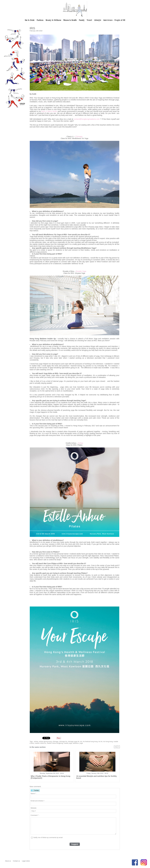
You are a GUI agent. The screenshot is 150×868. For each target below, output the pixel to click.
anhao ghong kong (45, 742)
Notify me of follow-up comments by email (48, 838)
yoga (74, 743)
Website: (34, 808)
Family (82, 20)
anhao (36, 742)
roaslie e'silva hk (35, 743)
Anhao (81, 443)
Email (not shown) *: (38, 801)
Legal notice (26, 861)
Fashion (40, 20)
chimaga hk (62, 742)
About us (8, 861)
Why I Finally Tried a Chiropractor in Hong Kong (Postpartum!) (49, 777)
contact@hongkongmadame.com (87, 119)
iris (79, 742)
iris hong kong (104, 742)
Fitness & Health (70, 20)
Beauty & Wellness (54, 20)
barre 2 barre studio (49, 111)
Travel (90, 20)
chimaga (54, 742)
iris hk (97, 742)
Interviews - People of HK (114, 20)
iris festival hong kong (88, 742)
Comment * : (35, 815)
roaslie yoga (61, 743)
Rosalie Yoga (81, 271)
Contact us (17, 861)
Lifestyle (98, 20)
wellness (69, 743)
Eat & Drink (30, 20)
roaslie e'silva (114, 742)
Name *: (33, 794)
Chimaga (79, 136)
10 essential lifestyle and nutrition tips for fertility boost (97, 776)
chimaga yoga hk (72, 742)
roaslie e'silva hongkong (49, 743)
